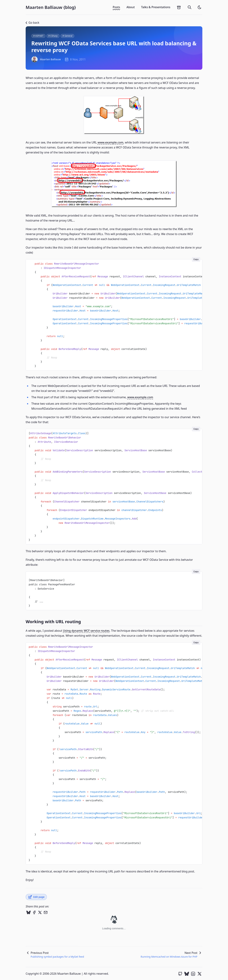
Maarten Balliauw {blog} (51, 7)
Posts (116, 7)
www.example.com (111, 142)
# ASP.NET (38, 36)
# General (67, 36)
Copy (196, 259)
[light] (199, 7)
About (131, 7)
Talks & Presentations (156, 7)
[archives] (179, 7)
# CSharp (53, 36)
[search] (190, 7)
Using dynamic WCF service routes (86, 631)
